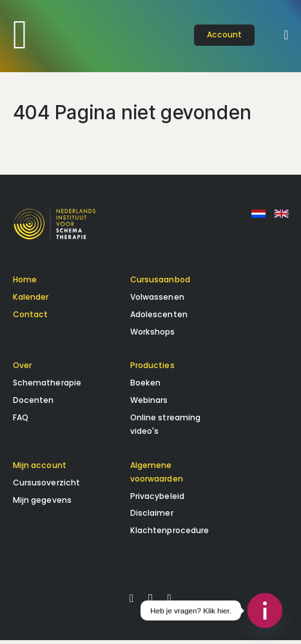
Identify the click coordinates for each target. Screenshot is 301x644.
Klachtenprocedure (170, 535)
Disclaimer (152, 517)
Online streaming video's (166, 428)
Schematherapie (47, 387)
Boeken (146, 387)
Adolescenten (159, 318)
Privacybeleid (158, 500)
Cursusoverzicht (47, 486)
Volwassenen (157, 301)
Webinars (149, 405)
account (225, 34)
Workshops (153, 336)
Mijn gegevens (43, 504)
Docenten (34, 405)
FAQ (21, 421)
